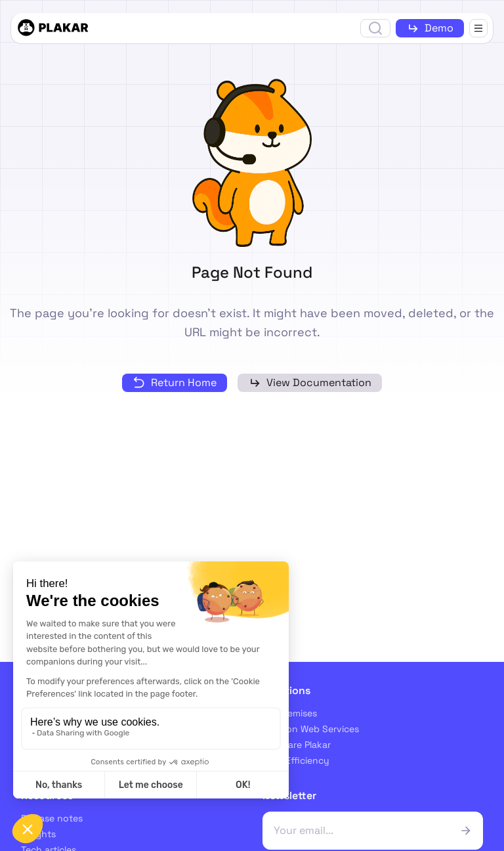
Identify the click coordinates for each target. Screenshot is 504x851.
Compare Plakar (297, 745)
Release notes (52, 818)
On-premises (290, 713)
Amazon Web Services (311, 729)
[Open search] (375, 28)
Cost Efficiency (296, 760)
